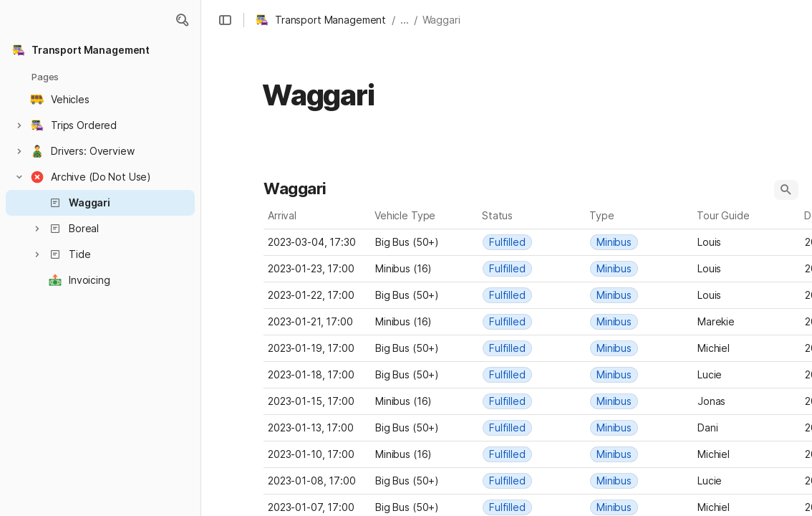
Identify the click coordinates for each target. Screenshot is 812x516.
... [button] (405, 20)
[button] (182, 20)
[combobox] (425, 242)
